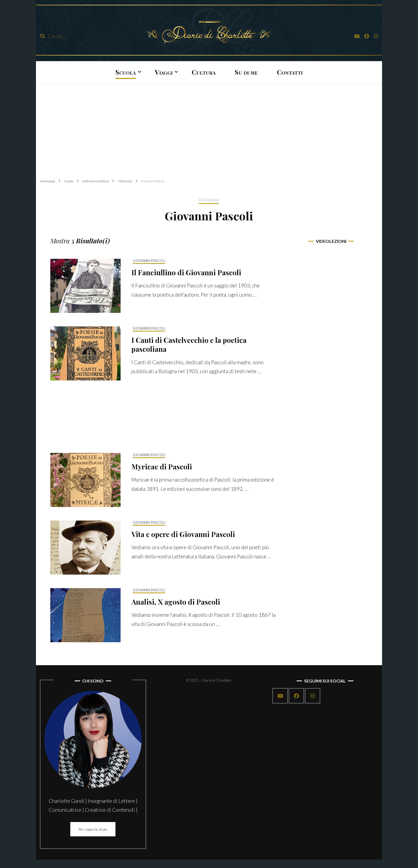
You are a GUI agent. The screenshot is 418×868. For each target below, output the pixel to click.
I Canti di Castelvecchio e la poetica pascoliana (189, 345)
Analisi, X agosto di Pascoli (176, 602)
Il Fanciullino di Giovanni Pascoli (186, 272)
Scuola (126, 72)
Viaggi (164, 72)
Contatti (290, 72)
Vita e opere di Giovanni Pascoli (183, 534)
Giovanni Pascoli (149, 261)
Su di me (246, 72)
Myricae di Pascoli (162, 467)
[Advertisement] (209, 127)
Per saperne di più (93, 829)
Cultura (204, 72)
